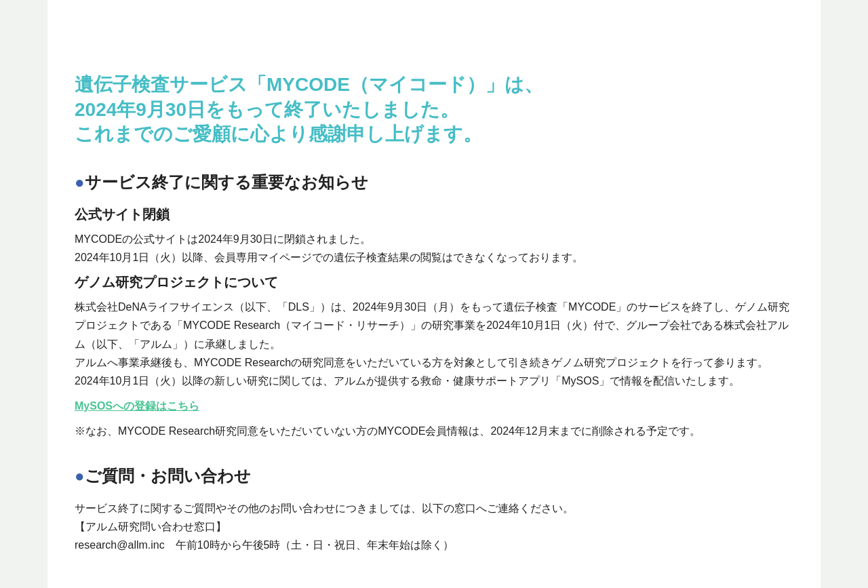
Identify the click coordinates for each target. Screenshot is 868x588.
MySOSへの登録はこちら (137, 406)
